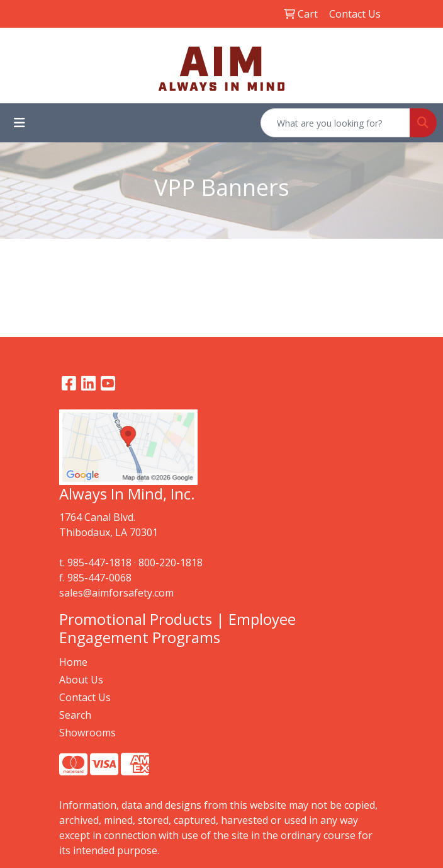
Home (73, 662)
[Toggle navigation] (20, 123)
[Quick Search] (335, 123)
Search (75, 715)
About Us (81, 680)
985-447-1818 (99, 562)
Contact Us (85, 697)
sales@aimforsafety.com (116, 593)
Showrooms (87, 733)
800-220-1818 (171, 562)
